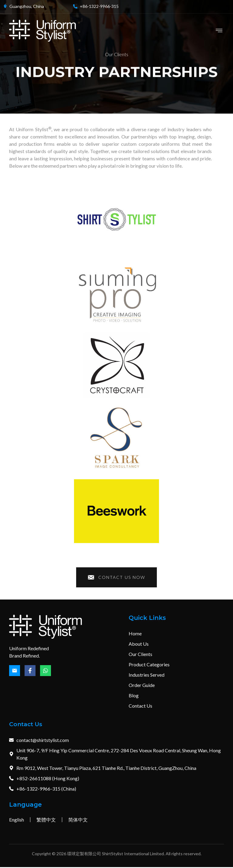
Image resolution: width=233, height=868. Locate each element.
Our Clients (117, 54)
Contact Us (27, 725)
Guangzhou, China (27, 6)
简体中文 (78, 820)
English (17, 820)
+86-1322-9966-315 (99, 6)
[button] (219, 31)
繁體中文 (46, 820)
